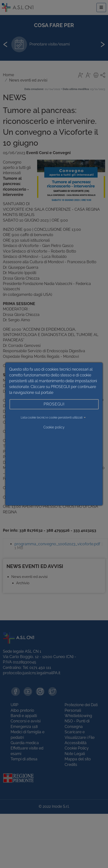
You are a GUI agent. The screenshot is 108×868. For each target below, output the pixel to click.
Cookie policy (54, 427)
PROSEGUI (54, 404)
